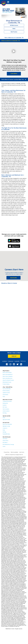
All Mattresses (14, 25)
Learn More (14, 74)
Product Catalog (6, 384)
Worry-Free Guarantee (7, 424)
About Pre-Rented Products (8, 380)
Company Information (7, 401)
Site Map (4, 432)
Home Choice (5, 441)
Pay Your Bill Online (7, 389)
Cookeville (17, 361)
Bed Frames (14, 32)
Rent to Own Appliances (8, 374)
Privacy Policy (7, 452)
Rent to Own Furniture (7, 372)
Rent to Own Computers (8, 376)
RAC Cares (5, 407)
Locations (5, 361)
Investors (5, 405)
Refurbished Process (7, 382)
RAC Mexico (5, 443)
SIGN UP (14, 356)
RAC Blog (5, 413)
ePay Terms (22, 452)
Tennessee (11, 361)
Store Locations (6, 409)
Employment (5, 403)
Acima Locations (6, 411)
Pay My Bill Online (6, 434)
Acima (4, 446)
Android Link (14, 241)
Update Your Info (6, 393)
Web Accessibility (14, 452)
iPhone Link (14, 247)
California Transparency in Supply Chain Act (14, 455)
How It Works (5, 395)
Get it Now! (5, 439)
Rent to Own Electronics (8, 378)
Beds (14, 29)
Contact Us (5, 428)
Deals (4, 418)
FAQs (4, 397)
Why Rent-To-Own (6, 426)
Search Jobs (14, 278)
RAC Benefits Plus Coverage (8, 444)
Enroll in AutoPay (6, 391)
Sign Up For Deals (6, 420)
